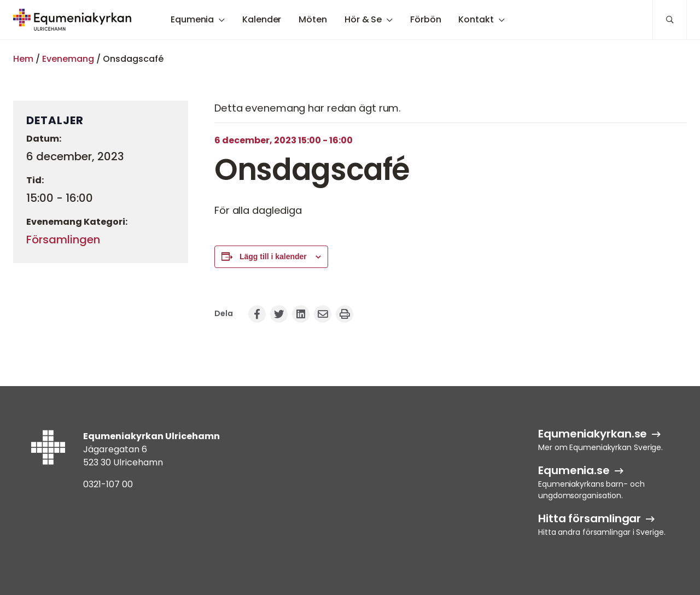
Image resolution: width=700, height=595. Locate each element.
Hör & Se (363, 19)
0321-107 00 (108, 484)
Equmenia (192, 19)
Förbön (425, 19)
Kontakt (476, 19)
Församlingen (63, 240)
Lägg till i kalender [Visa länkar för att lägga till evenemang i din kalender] (273, 256)
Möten (313, 19)
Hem (23, 59)
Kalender (262, 19)
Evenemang (68, 59)
